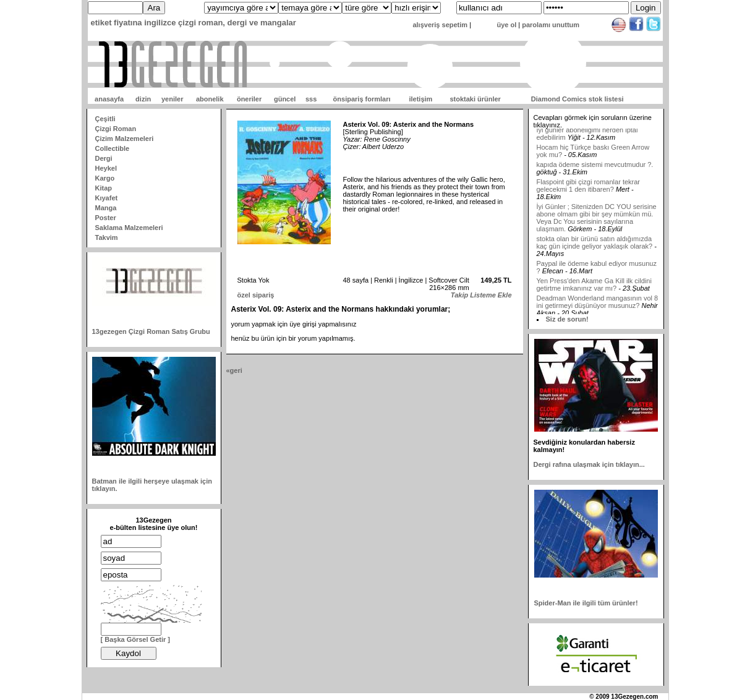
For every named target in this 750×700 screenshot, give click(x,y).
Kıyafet (107, 198)
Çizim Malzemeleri (125, 139)
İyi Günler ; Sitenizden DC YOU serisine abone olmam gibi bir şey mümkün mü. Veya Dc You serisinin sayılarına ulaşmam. (597, 222)
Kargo (105, 178)
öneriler (249, 99)
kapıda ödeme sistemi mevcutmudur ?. (595, 169)
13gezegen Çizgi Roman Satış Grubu (151, 331)
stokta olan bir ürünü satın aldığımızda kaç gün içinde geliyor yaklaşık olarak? (595, 247)
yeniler (172, 99)
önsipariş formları (362, 99)
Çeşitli (105, 119)
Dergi (104, 158)
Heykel (106, 168)
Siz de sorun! (567, 319)
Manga (106, 208)
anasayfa (109, 99)
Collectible (113, 148)
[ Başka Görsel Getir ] (136, 639)
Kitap (104, 188)
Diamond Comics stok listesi (577, 99)
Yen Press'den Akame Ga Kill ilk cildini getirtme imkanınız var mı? (594, 289)
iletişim (420, 99)
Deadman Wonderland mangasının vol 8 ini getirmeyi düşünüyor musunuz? (598, 306)
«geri (234, 370)
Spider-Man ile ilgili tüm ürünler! (586, 603)
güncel (285, 99)
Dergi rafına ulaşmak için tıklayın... (589, 464)
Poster (106, 218)
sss (311, 99)
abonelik (210, 99)
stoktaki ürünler (475, 99)
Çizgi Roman (116, 129)
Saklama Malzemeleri (129, 228)
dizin (143, 99)
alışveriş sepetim (440, 25)
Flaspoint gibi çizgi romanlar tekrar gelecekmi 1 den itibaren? (589, 190)
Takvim (107, 237)
